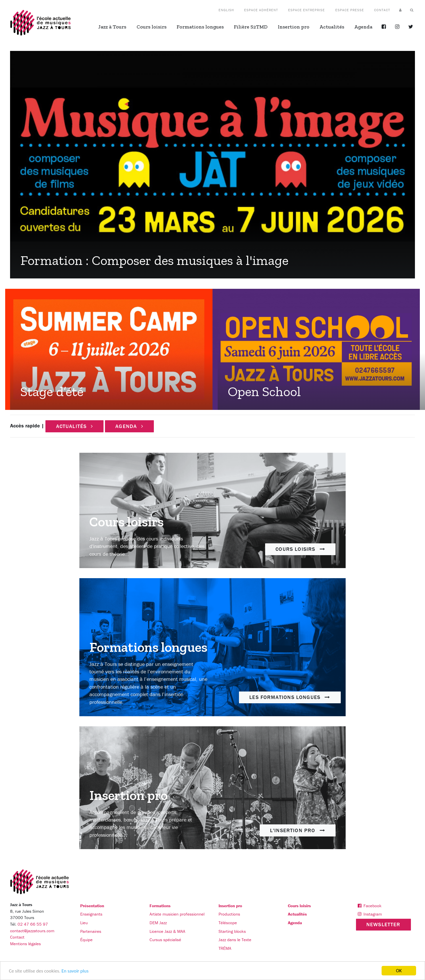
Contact (17, 937)
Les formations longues (290, 697)
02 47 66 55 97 (33, 924)
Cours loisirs (300, 549)
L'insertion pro (298, 830)
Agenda (129, 426)
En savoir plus (75, 971)
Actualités (75, 426)
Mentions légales (25, 944)
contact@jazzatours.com (32, 931)
